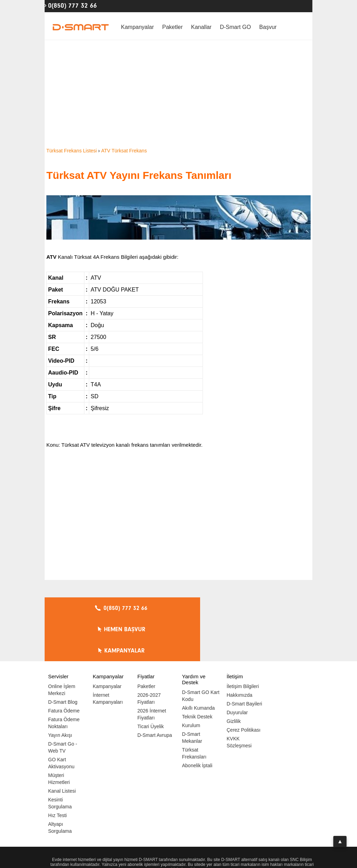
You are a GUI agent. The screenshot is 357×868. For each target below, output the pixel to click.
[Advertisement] (178, 94)
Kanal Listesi (62, 748)
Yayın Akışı (60, 693)
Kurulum (191, 683)
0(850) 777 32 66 (73, 6)
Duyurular (237, 670)
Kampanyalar (137, 27)
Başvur (268, 27)
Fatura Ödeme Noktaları (64, 680)
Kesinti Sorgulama (60, 761)
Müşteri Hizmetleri (59, 736)
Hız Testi (57, 773)
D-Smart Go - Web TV (63, 705)
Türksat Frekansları (194, 711)
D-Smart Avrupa (155, 693)
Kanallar (201, 27)
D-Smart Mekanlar (192, 695)
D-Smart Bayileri (244, 661)
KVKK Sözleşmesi (239, 700)
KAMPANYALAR (269, 608)
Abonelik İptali (197, 723)
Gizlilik (234, 679)
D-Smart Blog (63, 659)
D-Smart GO (236, 27)
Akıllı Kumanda (198, 665)
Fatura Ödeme (64, 668)
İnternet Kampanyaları (108, 656)
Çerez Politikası (244, 687)
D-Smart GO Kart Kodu (201, 653)
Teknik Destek (197, 674)
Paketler (172, 27)
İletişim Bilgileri (243, 644)
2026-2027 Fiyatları (149, 656)
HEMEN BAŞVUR (180, 608)
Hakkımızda (240, 652)
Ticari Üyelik (151, 684)
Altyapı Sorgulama (60, 785)
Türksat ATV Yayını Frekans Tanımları (139, 175)
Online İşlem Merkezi (62, 647)
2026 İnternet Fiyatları (152, 672)
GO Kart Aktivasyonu (61, 720)
